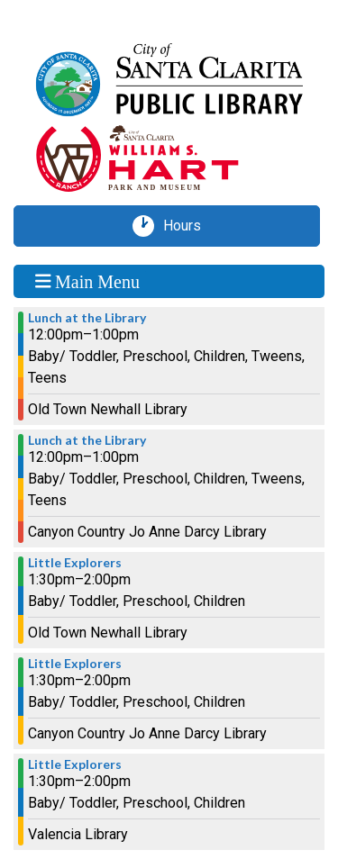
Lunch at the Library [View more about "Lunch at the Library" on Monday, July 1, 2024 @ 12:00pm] (87, 318)
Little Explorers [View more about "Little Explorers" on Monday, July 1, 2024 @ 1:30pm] (75, 563)
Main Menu (87, 281)
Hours (188, 226)
